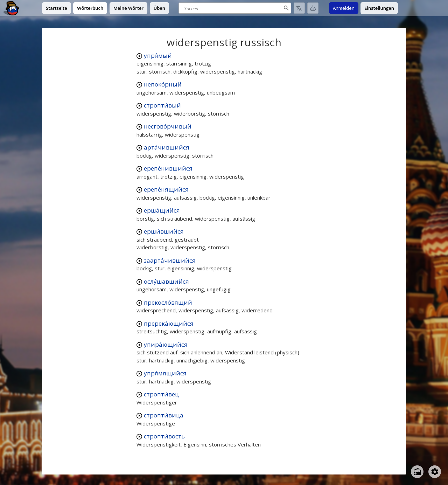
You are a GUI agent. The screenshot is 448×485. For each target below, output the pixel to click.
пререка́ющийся (169, 323)
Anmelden (344, 8)
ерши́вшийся (164, 231)
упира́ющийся (166, 344)
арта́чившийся (167, 147)
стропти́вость (164, 436)
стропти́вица (164, 415)
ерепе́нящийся (166, 189)
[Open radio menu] (417, 472)
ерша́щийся (162, 210)
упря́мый (158, 56)
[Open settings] (435, 472)
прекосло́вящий (168, 302)
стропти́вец (161, 394)
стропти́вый (162, 105)
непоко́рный (163, 84)
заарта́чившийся (170, 260)
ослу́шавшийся (166, 281)
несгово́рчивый (168, 126)
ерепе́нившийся (168, 168)
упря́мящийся (165, 373)
